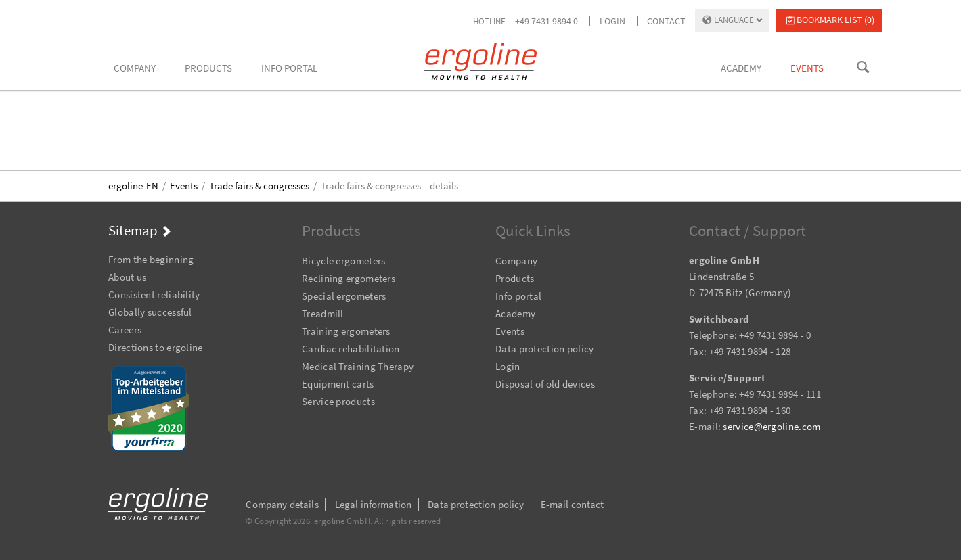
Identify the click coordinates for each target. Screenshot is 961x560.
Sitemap (133, 230)
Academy (515, 313)
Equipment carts (338, 384)
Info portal (518, 296)
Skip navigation (109, 241)
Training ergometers (346, 331)
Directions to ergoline (156, 347)
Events (184, 186)
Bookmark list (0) (835, 20)
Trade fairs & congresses (259, 186)
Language (734, 20)
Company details (282, 504)
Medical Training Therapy (358, 366)
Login (612, 21)
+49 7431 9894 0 (546, 21)
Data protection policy (545, 349)
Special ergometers (344, 296)
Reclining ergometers (349, 278)
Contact (666, 21)
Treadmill (323, 313)
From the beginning (151, 259)
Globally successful (150, 312)
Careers (125, 330)
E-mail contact (573, 504)
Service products (338, 401)
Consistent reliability (154, 295)
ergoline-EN (133, 186)
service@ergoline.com (772, 426)
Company (516, 261)
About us (127, 277)
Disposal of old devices (545, 384)
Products (515, 278)
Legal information (374, 504)
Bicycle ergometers (343, 261)
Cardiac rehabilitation (351, 349)
